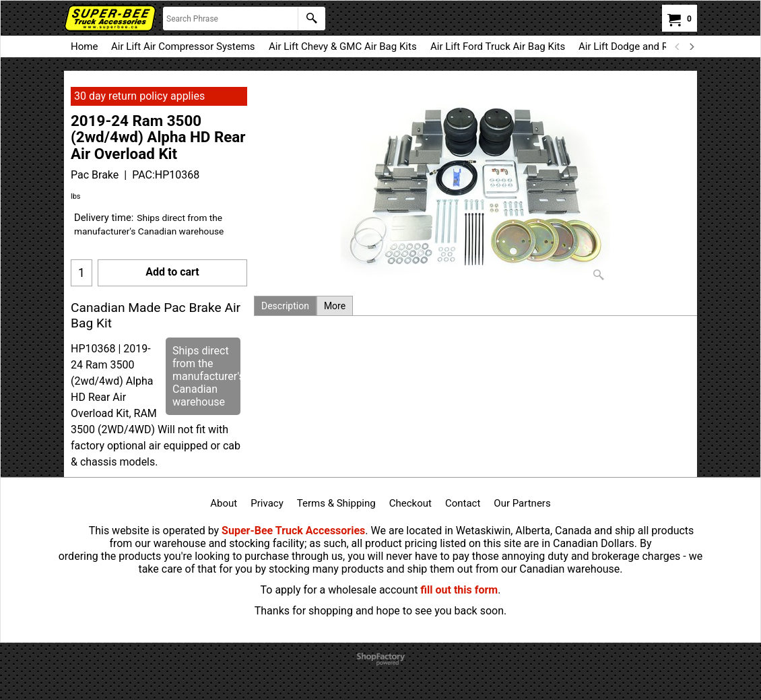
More (335, 306)
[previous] (677, 46)
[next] (691, 46)
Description (285, 306)
